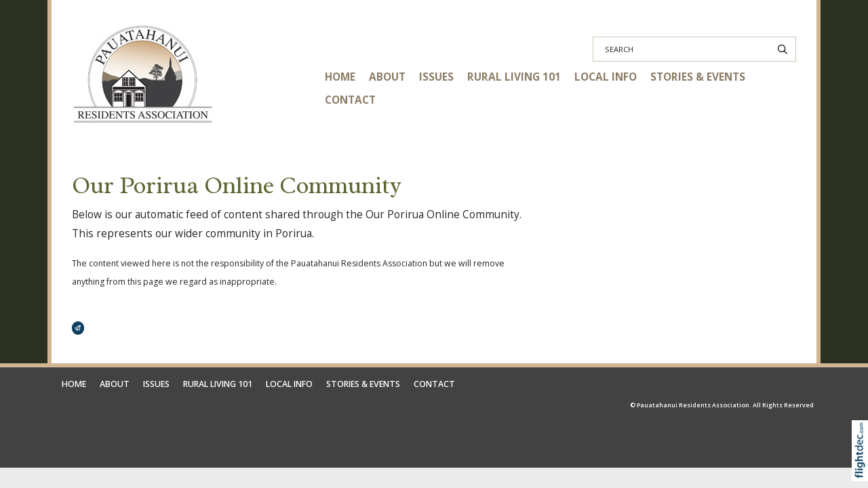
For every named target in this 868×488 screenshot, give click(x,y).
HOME (340, 77)
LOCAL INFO (606, 77)
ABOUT (387, 77)
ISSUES (436, 77)
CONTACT (350, 100)
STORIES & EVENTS (698, 77)
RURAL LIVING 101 (514, 77)
